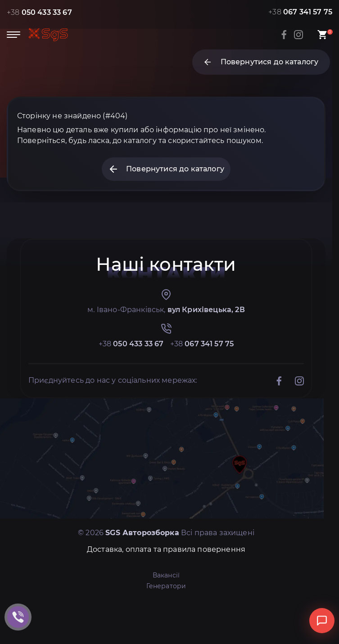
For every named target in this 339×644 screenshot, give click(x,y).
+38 (39, 12)
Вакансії (166, 575)
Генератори (166, 586)
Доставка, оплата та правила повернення (166, 549)
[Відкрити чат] (322, 621)
